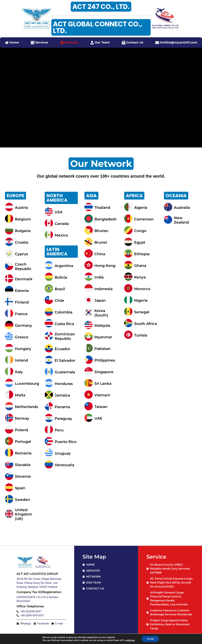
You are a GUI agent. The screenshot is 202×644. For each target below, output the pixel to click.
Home (14, 42)
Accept (150, 639)
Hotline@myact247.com (178, 42)
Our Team (102, 42)
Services (42, 42)
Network (71, 42)
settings (130, 640)
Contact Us (135, 42)
